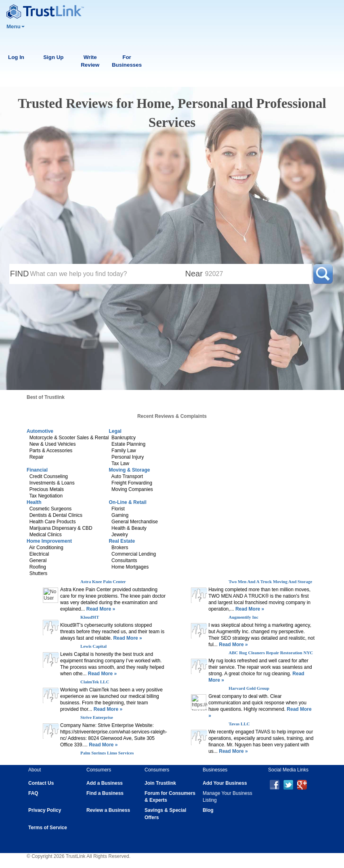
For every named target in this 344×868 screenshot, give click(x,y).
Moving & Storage (129, 470)
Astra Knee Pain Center (103, 581)
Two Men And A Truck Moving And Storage (270, 581)
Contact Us (41, 783)
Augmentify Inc (243, 617)
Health (34, 502)
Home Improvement (49, 541)
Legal (115, 431)
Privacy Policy (45, 810)
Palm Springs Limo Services (107, 753)
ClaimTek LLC (95, 682)
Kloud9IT (90, 617)
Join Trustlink (160, 783)
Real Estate (122, 541)
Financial (37, 470)
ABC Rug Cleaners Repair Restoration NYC (271, 653)
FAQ (33, 793)
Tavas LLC (239, 724)
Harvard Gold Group (249, 688)
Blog (208, 810)
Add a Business (105, 783)
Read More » (100, 609)
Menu (16, 26)
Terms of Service (48, 828)
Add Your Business (225, 783)
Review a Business (108, 810)
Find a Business (105, 793)
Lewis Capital (93, 646)
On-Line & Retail (127, 502)
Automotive (40, 431)
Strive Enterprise (97, 717)
